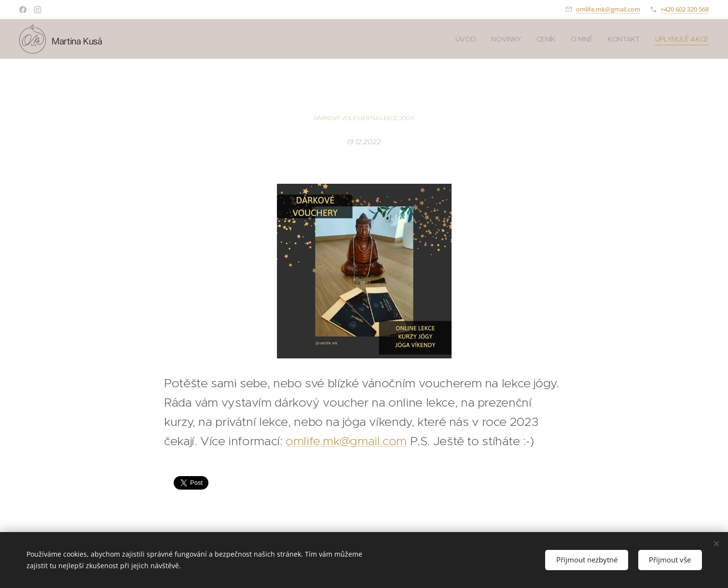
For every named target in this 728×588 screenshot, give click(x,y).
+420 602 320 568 (685, 9)
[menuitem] (464, 39)
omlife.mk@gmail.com (608, 9)
